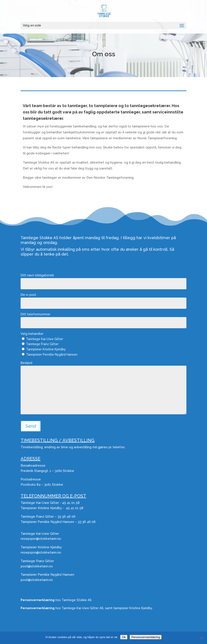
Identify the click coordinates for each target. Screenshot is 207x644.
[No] (202, 638)
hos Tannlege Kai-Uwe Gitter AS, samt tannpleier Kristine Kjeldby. (87, 608)
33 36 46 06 (67, 517)
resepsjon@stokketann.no (41, 539)
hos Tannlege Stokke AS (56, 600)
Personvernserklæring (146, 637)
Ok (124, 637)
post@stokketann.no (37, 566)
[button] (182, 26)
